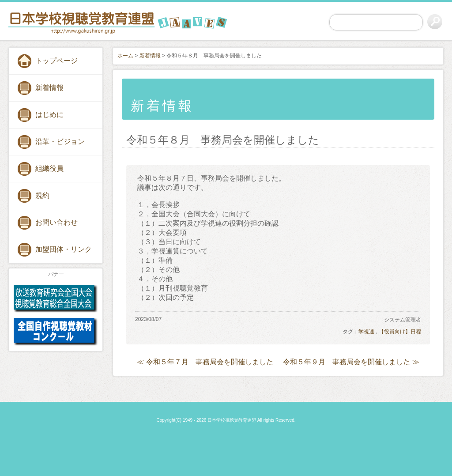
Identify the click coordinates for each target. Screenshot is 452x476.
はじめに (49, 115)
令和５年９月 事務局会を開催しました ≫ (351, 362)
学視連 (366, 332)
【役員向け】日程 (400, 332)
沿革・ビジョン (60, 142)
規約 (42, 195)
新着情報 (49, 88)
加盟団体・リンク (64, 249)
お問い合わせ (56, 222)
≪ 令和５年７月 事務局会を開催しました (205, 362)
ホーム (125, 56)
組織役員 (49, 168)
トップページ (56, 61)
